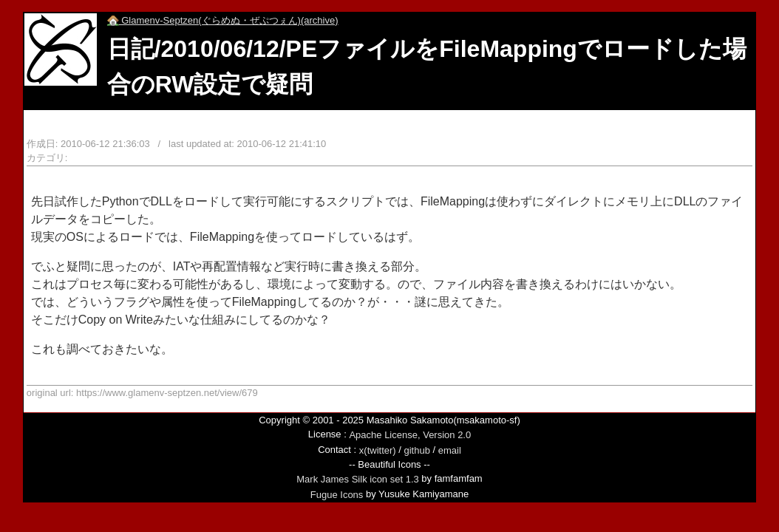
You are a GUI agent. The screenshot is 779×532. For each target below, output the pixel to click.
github (416, 450)
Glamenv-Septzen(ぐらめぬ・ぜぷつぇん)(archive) (223, 20)
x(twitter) (378, 450)
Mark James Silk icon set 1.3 (357, 479)
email (450, 450)
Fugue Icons (337, 495)
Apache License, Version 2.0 (410, 435)
